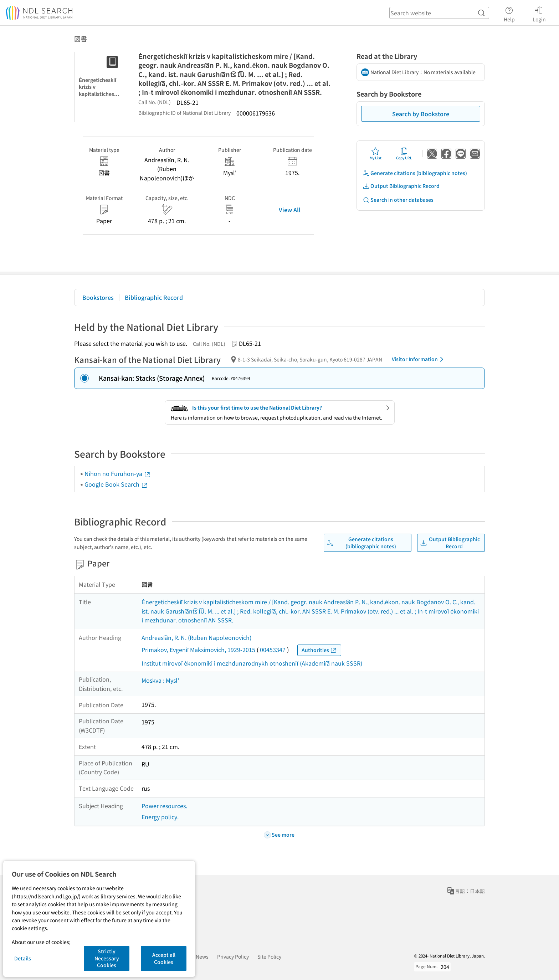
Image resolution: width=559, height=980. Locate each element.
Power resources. (164, 806)
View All (290, 210)
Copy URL (404, 154)
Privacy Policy (233, 956)
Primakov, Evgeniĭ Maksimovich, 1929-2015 (198, 650)
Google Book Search (116, 484)
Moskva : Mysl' (160, 680)
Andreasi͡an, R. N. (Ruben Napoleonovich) (196, 637)
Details (23, 958)
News (202, 956)
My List (376, 154)
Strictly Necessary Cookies (107, 958)
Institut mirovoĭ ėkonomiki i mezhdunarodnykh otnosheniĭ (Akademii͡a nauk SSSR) (252, 663)
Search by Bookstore (421, 114)
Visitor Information (419, 359)
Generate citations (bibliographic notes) (415, 173)
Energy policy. (160, 817)
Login (539, 13)
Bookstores (98, 297)
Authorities (319, 650)
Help (509, 13)
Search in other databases (398, 200)
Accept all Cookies (164, 958)
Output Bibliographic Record (401, 186)
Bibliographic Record (154, 297)
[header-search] (439, 13)
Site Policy (269, 956)
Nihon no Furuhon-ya (118, 473)
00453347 (273, 650)
